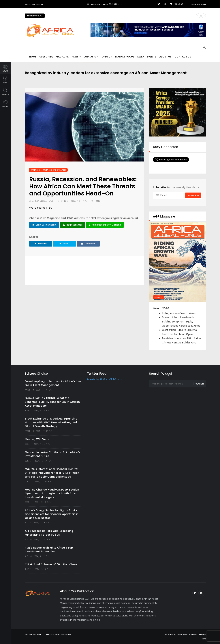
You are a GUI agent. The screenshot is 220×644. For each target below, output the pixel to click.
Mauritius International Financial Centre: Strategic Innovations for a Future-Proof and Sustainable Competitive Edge (52, 473)
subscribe (193, 195)
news (5, 69)
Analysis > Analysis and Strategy (48, 170)
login (5, 104)
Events (152, 57)
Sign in (195, 4)
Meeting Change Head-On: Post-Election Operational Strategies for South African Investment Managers (52, 493)
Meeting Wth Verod (38, 439)
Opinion (107, 57)
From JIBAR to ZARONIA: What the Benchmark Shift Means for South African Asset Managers (52, 402)
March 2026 (161, 308)
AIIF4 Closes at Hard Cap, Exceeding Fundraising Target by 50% (49, 533)
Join (203, 4)
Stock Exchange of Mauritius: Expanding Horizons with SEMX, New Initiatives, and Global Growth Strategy (51, 422)
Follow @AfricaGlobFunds (175, 167)
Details (158, 297)
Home (33, 57)
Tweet (64, 244)
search (5, 92)
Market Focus (125, 57)
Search (200, 384)
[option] (178, 286)
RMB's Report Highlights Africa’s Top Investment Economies (49, 550)
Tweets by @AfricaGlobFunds (104, 380)
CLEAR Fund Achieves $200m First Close (51, 564)
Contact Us (183, 57)
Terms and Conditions (59, 635)
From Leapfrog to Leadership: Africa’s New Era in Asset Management (53, 383)
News (76, 57)
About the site (33, 635)
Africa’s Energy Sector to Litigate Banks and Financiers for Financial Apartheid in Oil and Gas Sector (52, 514)
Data (141, 57)
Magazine (62, 57)
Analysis (91, 57)
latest (5, 80)
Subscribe (46, 57)
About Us (165, 57)
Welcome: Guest (34, 4)
